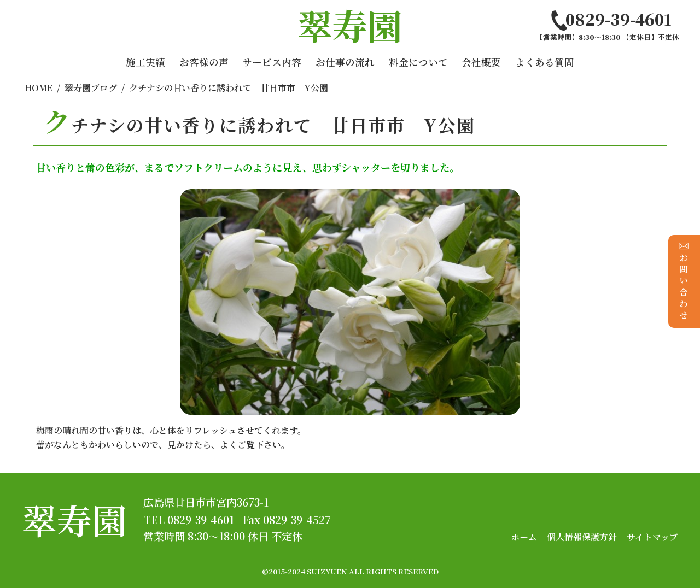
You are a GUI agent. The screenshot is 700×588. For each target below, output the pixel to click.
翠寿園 (74, 519)
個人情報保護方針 (582, 537)
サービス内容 (272, 62)
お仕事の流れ (345, 62)
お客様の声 (204, 62)
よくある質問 (545, 62)
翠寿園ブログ (91, 88)
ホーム (524, 537)
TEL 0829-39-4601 (189, 519)
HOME (39, 88)
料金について (418, 62)
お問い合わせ (684, 281)
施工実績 (145, 62)
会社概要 (481, 62)
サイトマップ (652, 537)
